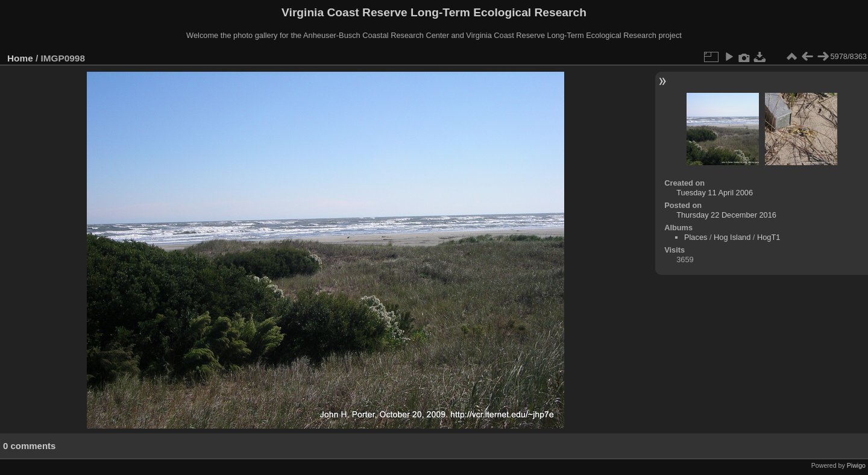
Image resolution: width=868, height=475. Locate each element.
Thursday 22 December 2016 (726, 215)
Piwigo (856, 465)
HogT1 (769, 237)
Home (20, 58)
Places (696, 237)
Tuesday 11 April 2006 (715, 193)
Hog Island (732, 237)
